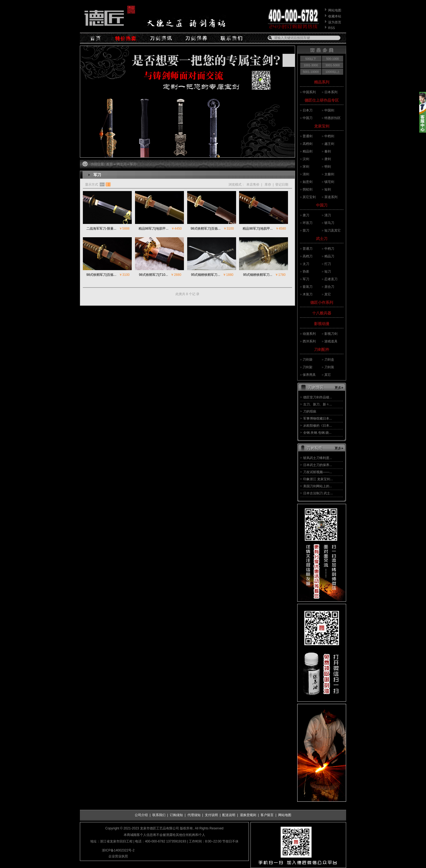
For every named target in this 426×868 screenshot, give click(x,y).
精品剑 (308, 151)
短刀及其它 (333, 230)
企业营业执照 (118, 856)
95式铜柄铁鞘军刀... (206, 275)
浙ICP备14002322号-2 (118, 850)
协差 (306, 271)
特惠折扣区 (333, 118)
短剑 (328, 189)
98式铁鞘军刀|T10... (153, 275)
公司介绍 (141, 815)
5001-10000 (311, 72)
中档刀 (329, 249)
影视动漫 (322, 324)
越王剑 (329, 144)
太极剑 (329, 174)
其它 (328, 294)
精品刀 (329, 256)
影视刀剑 (331, 334)
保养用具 (309, 375)
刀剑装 (329, 367)
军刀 (306, 279)
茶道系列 (331, 197)
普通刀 (308, 249)
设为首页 (335, 22)
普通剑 (308, 136)
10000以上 (333, 72)
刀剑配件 (322, 349)
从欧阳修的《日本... (318, 426)
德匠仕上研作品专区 (322, 100)
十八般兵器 (322, 313)
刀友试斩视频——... (318, 472)
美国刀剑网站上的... (318, 486)
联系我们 (159, 815)
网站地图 (335, 10)
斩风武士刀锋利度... (318, 458)
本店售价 (253, 185)
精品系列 (322, 82)
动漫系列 (309, 334)
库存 (267, 185)
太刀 (306, 264)
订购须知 (176, 815)
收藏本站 (335, 16)
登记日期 (282, 185)
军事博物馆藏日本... (318, 419)
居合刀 (329, 287)
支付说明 (211, 815)
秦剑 (328, 151)
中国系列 (309, 92)
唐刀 (306, 215)
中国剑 (329, 110)
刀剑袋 (308, 360)
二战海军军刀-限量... (101, 229)
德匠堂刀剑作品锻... (318, 397)
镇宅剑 (329, 182)
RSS (332, 28)
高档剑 (308, 144)
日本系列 (331, 92)
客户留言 (267, 815)
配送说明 (229, 815)
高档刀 (308, 256)
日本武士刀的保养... (318, 465)
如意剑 (308, 182)
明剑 (328, 167)
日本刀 (308, 110)
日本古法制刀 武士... (318, 493)
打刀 (328, 264)
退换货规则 (248, 815)
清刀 (328, 215)
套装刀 (308, 287)
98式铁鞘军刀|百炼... (205, 229)
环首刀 (308, 223)
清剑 (306, 174)
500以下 (311, 59)
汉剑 (306, 159)
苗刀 (306, 230)
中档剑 (329, 136)
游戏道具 (331, 341)
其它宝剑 (309, 197)
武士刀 (322, 239)
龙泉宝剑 (322, 126)
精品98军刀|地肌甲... (154, 229)
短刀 (328, 271)
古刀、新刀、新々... (318, 404)
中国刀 (308, 118)
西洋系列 (309, 341)
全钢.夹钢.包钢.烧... (317, 433)
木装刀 (308, 294)
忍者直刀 (331, 279)
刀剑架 (308, 367)
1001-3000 (311, 65)
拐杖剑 (308, 189)
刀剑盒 (329, 360)
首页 (109, 164)
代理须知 (194, 815)
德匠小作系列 (322, 302)
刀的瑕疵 (310, 411)
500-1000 (333, 59)
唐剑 (328, 159)
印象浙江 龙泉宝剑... (318, 479)
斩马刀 (329, 223)
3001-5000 (333, 65)
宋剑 (306, 167)
